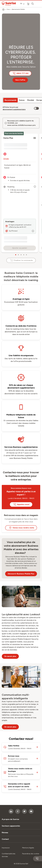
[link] (14, 109)
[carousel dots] (16, 255)
